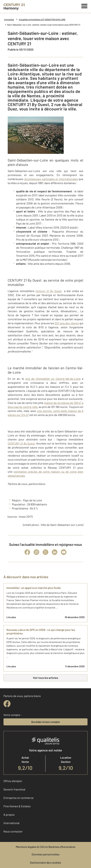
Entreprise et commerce (19, 798)
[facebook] (7, 704)
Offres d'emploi (13, 781)
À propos (9, 815)
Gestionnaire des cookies (45, 862)
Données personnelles (46, 854)
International (11, 823)
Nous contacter (13, 831)
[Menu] (84, 6)
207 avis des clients (67, 323)
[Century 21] (14, 6)
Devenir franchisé (14, 789)
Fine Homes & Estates (17, 806)
